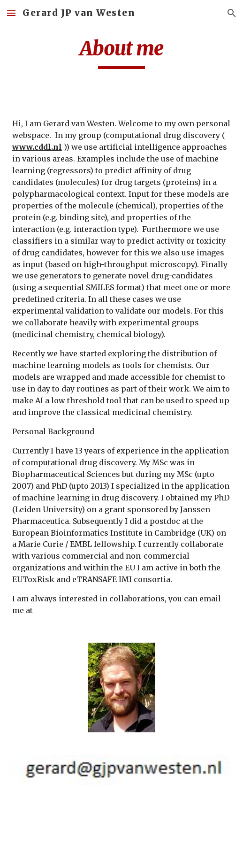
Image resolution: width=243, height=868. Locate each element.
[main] (122, 53)
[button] (11, 13)
